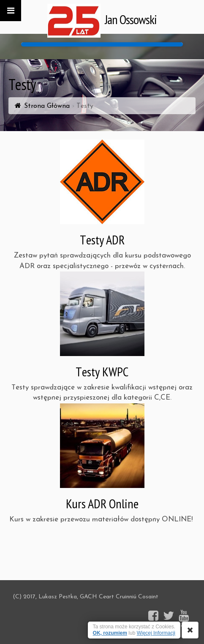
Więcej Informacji (156, 633)
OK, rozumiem (110, 633)
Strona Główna (47, 106)
